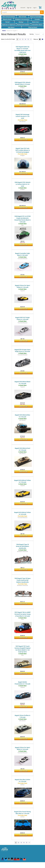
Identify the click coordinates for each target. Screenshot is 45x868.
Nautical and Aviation (24, 25)
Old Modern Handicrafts (23, 552)
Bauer (22, 56)
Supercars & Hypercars (9, 25)
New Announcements (9, 17)
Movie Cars (36, 22)
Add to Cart (23, 74)
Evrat (22, 619)
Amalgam (22, 88)
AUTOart (22, 785)
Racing (21, 22)
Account (23, 8)
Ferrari (8, 22)
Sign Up (29, 8)
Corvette (38, 19)
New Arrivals (22, 17)
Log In (35, 8)
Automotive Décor (37, 25)
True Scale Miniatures (22, 259)
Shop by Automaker (36, 17)
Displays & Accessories (22, 19)
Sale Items (11, 27)
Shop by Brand (33, 27)
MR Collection (22, 122)
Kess (22, 225)
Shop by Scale (7, 19)
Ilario (23, 655)
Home (4, 31)
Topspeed (22, 291)
